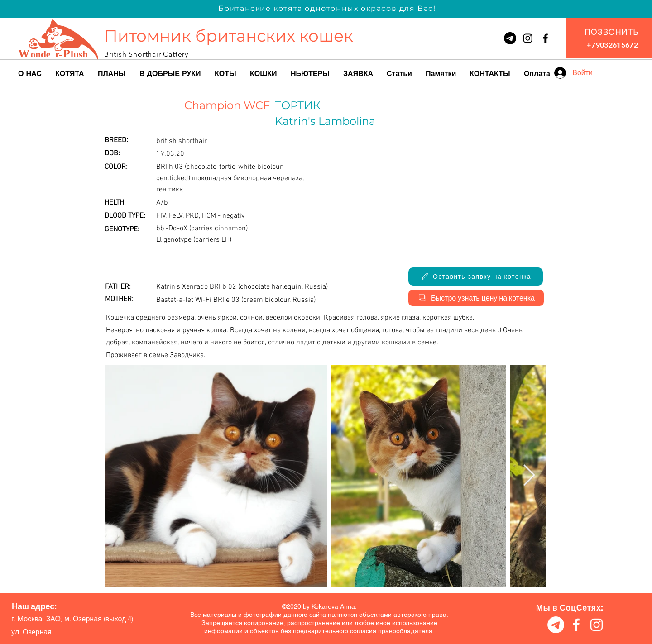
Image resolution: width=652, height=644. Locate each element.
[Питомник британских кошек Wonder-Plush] (545, 38)
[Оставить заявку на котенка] (476, 277)
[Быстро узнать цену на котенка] (476, 298)
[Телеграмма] (510, 38)
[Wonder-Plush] (528, 38)
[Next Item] (529, 476)
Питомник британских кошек (229, 36)
